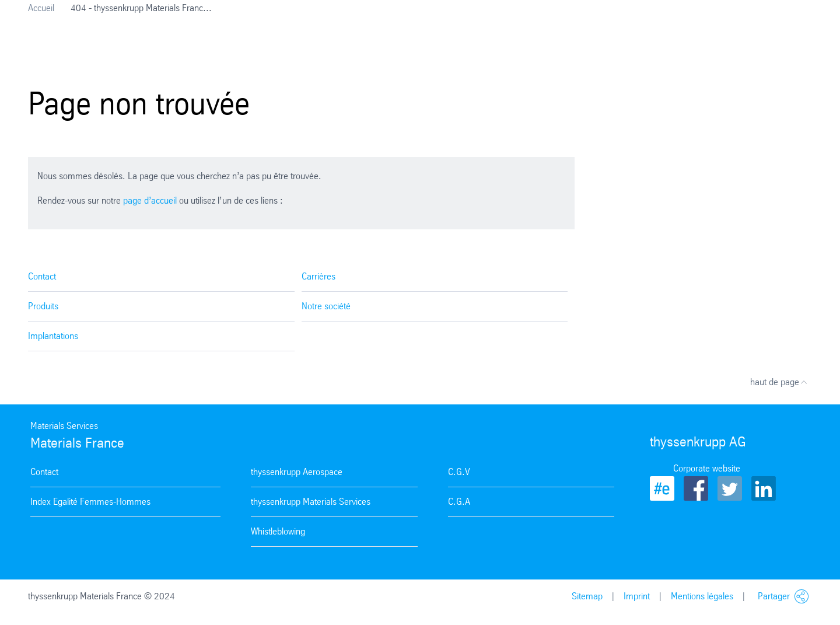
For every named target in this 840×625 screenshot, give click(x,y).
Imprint (637, 596)
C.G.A (459, 502)
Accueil (41, 8)
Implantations (53, 336)
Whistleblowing (278, 531)
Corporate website (707, 468)
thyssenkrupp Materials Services (311, 502)
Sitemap (587, 596)
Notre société (326, 306)
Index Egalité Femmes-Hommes (90, 502)
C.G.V (459, 472)
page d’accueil (150, 200)
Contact (42, 276)
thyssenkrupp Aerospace (297, 472)
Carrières (318, 276)
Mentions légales (702, 596)
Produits (43, 306)
